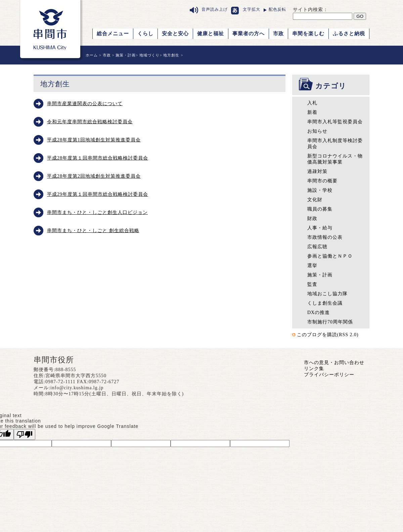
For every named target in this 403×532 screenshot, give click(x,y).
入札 (312, 103)
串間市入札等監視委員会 (335, 122)
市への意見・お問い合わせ (334, 363)
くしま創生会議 (325, 303)
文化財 (315, 200)
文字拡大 (252, 9)
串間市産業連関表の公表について (85, 104)
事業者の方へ (249, 34)
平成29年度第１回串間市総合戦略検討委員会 (98, 194)
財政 (312, 218)
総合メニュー (113, 34)
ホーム (92, 55)
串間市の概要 (322, 181)
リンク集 (314, 369)
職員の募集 (320, 209)
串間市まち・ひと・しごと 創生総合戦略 (93, 231)
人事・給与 (320, 228)
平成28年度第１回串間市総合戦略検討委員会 (98, 158)
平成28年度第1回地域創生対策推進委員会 (94, 140)
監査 (312, 284)
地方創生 (171, 55)
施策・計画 (126, 55)
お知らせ (317, 131)
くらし (145, 34)
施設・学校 (320, 190)
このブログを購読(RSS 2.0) (328, 335)
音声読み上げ (215, 9)
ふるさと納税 (349, 34)
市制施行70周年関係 (330, 322)
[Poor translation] (25, 434)
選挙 (312, 265)
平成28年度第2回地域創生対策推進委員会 (94, 176)
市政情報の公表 (325, 237)
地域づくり (149, 55)
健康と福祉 (211, 34)
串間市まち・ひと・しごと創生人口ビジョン (97, 212)
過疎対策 (317, 171)
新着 (312, 112)
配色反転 (277, 9)
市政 (278, 34)
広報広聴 (317, 247)
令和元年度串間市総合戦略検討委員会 (90, 122)
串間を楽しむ (308, 34)
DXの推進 (319, 313)
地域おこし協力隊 (327, 294)
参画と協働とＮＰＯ (330, 256)
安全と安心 (175, 34)
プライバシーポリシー (329, 375)
